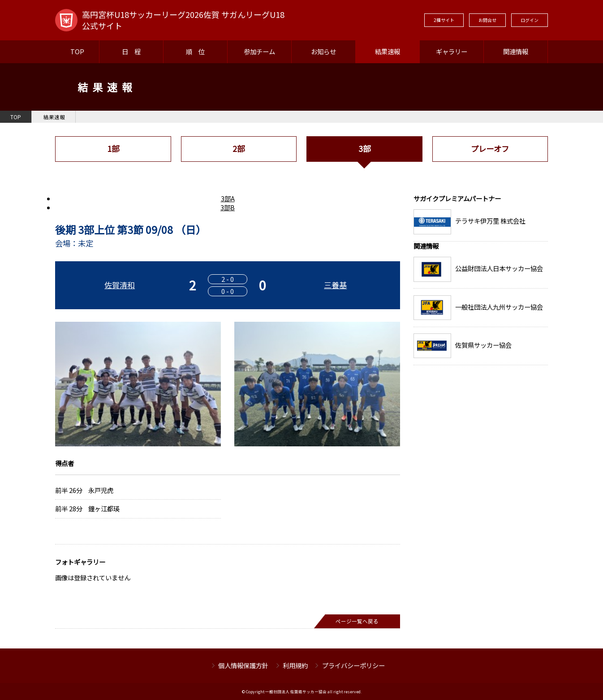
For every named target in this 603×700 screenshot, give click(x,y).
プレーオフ (490, 149)
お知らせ (323, 51)
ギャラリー (452, 51)
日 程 (131, 51)
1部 (113, 149)
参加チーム (259, 51)
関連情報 (516, 51)
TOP (77, 51)
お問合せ (487, 20)
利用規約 (295, 665)
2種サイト (444, 20)
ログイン (530, 20)
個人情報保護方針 (243, 665)
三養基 (335, 285)
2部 (239, 149)
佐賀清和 (120, 285)
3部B (228, 207)
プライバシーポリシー (353, 665)
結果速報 (388, 51)
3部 (364, 149)
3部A (228, 198)
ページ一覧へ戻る (357, 621)
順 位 (195, 51)
